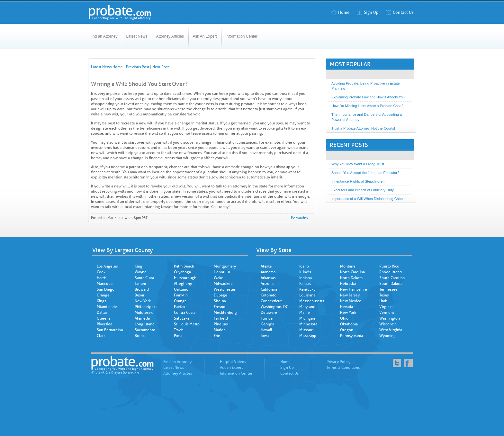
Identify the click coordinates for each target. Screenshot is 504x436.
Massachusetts (312, 301)
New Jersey (350, 295)
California (269, 289)
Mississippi (308, 336)
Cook (101, 272)
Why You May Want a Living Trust (358, 164)
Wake (219, 278)
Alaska (266, 266)
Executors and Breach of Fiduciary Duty (363, 190)
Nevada (346, 307)
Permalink (300, 218)
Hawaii (266, 330)
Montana (348, 266)
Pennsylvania (351, 336)
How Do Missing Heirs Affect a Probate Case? (367, 106)
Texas (384, 295)
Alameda (142, 318)
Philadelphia (146, 307)
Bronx (140, 336)
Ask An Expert (205, 36)
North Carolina (352, 272)
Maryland (307, 307)
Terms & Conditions (343, 368)
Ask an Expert (231, 368)
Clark (101, 336)
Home (340, 12)
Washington (390, 318)
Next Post (161, 67)
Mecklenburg (225, 313)
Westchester (225, 289)
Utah (383, 301)
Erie (217, 336)
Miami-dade (107, 307)
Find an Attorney (103, 36)
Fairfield (221, 318)
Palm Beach (184, 266)
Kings (101, 301)
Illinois (305, 272)
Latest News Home (107, 67)
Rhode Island (391, 272)
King (139, 266)
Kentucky (307, 289)
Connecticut (271, 301)
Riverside (105, 324)
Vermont (387, 313)
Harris (102, 278)
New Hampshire (354, 289)
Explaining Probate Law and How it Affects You (368, 97)
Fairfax (180, 307)
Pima (178, 336)
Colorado (269, 295)
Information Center (242, 36)
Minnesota (308, 324)
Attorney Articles (170, 36)
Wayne (141, 272)
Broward (142, 289)
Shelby (220, 301)
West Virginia (391, 330)
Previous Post (138, 67)
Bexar (139, 295)
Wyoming (387, 336)
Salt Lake (182, 318)
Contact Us (400, 12)
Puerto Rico (389, 266)
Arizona (267, 284)
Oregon (347, 330)
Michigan (307, 318)
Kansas (305, 284)
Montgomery (225, 266)
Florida (267, 318)
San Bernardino (110, 330)
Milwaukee (223, 284)
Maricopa (105, 284)
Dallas (102, 313)
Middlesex (144, 313)
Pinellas (221, 324)
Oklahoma (349, 324)
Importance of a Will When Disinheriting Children (369, 199)
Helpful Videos (233, 362)
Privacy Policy (338, 362)
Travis (179, 330)
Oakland (181, 289)
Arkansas (268, 278)
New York (143, 301)
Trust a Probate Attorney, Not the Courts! (363, 128)
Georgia (267, 324)
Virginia (386, 307)
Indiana (306, 278)
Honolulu (222, 272)
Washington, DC (274, 307)
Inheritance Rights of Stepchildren (358, 181)
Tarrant (140, 284)
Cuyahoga (182, 272)
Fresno (220, 307)
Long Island (145, 324)
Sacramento (145, 330)
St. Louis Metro (187, 324)
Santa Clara (144, 278)
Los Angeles (107, 266)
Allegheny (183, 284)
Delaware (269, 313)
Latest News (137, 36)
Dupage (221, 295)
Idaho (304, 266)
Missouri (306, 330)
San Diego (106, 289)
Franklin (181, 295)
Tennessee (388, 289)
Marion (220, 330)
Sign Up (368, 12)
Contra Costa (185, 313)
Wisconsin (388, 324)
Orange (103, 295)
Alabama (268, 272)
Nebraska (348, 284)
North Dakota (351, 278)
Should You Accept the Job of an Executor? (365, 173)
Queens (104, 318)
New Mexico (351, 301)
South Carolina (392, 278)
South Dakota (391, 284)
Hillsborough (185, 278)
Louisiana (307, 295)
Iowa (265, 336)
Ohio (344, 318)
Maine (305, 313)
